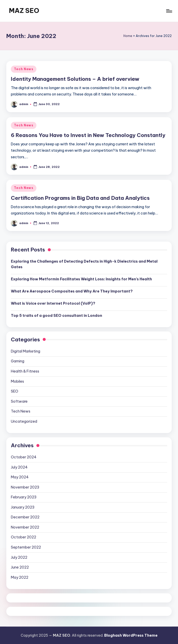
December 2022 (25, 517)
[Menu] (169, 11)
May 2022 (20, 577)
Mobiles (17, 381)
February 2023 (24, 497)
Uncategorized (24, 421)
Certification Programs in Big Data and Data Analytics (80, 198)
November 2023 (25, 487)
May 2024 (20, 477)
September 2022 (26, 547)
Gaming (18, 361)
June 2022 (20, 567)
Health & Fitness (25, 371)
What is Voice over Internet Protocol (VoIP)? (53, 303)
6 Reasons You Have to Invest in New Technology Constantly (88, 135)
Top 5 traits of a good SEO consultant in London (57, 316)
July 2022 (19, 557)
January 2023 (23, 507)
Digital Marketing (26, 351)
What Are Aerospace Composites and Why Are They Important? (72, 291)
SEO (15, 391)
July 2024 (19, 467)
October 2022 (24, 537)
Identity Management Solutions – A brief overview (75, 79)
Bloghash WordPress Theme (131, 635)
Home (128, 36)
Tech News (24, 69)
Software (19, 401)
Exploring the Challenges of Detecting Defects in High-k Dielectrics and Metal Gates (84, 264)
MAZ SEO (24, 11)
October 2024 (24, 457)
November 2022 (25, 527)
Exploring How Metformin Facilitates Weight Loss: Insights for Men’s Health (81, 279)
